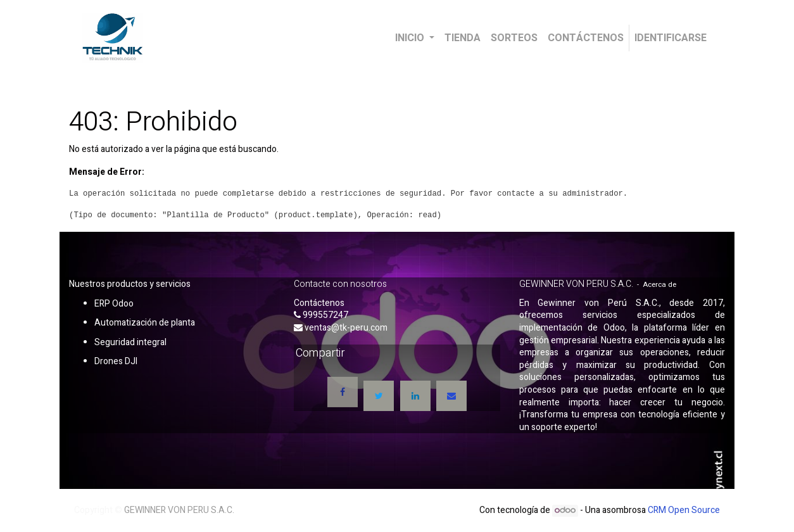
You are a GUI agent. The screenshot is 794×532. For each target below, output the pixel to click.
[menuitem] (463, 38)
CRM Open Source (684, 510)
